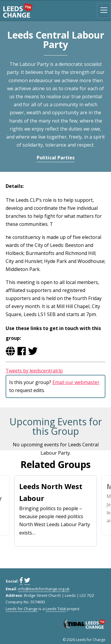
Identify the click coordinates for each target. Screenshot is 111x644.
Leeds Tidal (56, 609)
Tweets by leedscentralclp (34, 371)
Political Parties (56, 158)
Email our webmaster (76, 382)
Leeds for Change (18, 10)
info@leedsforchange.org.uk (44, 589)
